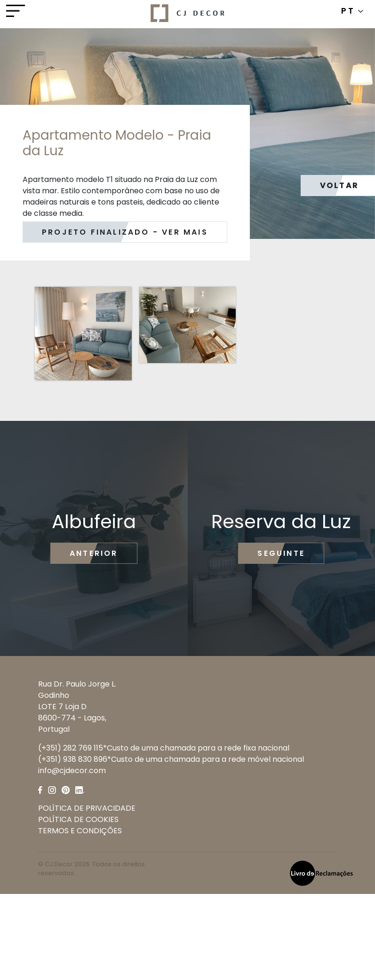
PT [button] (352, 11)
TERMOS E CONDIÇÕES (80, 831)
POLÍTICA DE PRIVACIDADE (87, 808)
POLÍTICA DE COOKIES (78, 819)
